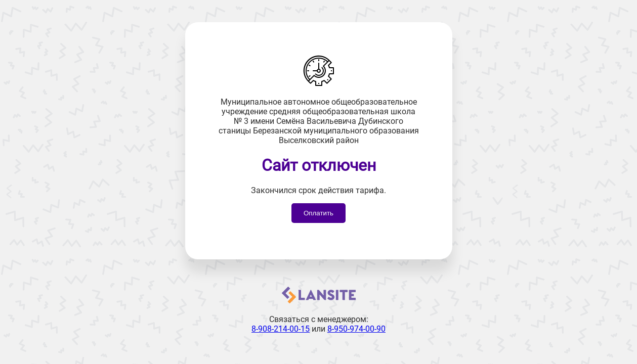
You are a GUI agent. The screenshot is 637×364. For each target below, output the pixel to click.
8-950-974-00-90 (356, 329)
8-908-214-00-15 (281, 329)
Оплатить (318, 213)
